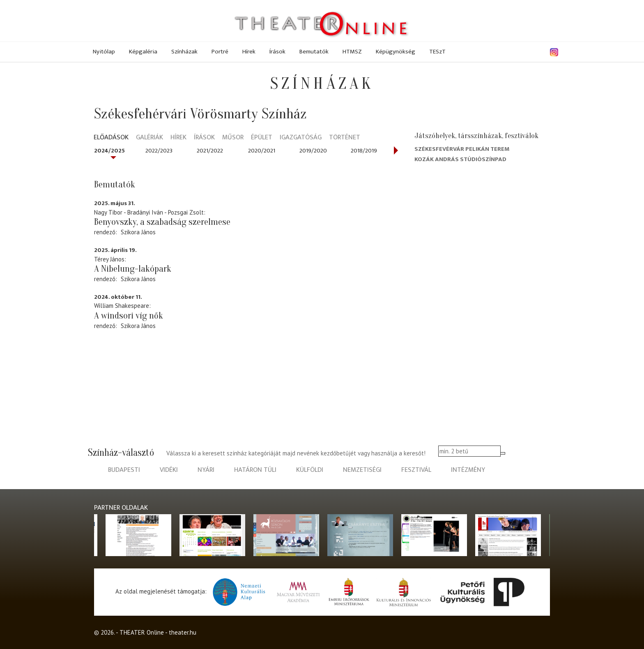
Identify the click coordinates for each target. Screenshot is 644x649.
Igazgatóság (301, 138)
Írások (277, 52)
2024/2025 (109, 151)
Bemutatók (314, 52)
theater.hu (183, 632)
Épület (262, 138)
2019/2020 (313, 151)
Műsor (233, 138)
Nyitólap (104, 52)
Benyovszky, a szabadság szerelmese (162, 222)
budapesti (124, 470)
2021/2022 (210, 151)
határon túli (255, 470)
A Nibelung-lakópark (133, 269)
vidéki (169, 470)
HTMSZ (352, 52)
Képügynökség (396, 52)
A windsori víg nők (129, 316)
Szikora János (138, 232)
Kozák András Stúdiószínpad (460, 159)
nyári (206, 470)
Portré (220, 52)
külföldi (310, 470)
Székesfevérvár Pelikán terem (462, 149)
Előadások (111, 138)
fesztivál (416, 470)
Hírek (249, 52)
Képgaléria (143, 52)
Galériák (149, 138)
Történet (345, 138)
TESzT (437, 52)
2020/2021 (262, 151)
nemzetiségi (362, 470)
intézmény (468, 470)
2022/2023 (159, 151)
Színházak (184, 52)
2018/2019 (364, 151)
